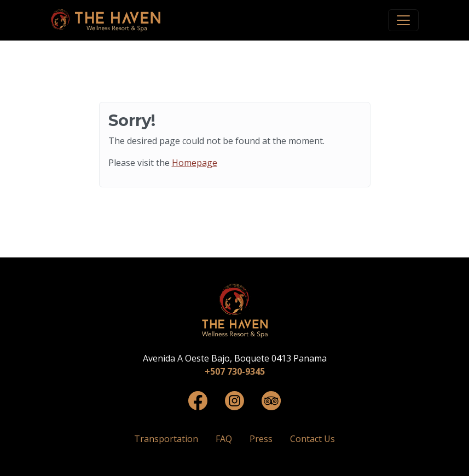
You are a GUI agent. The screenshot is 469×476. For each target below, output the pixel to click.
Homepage (195, 163)
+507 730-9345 (235, 371)
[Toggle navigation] (403, 20)
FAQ (224, 439)
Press (261, 439)
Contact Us (312, 439)
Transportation (166, 439)
